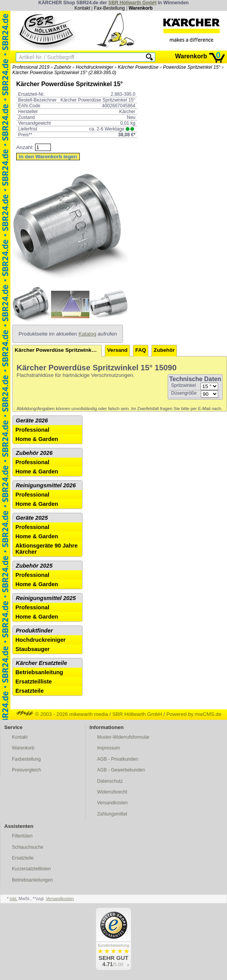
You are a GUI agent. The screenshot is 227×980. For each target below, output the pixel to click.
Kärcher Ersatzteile (41, 663)
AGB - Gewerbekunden (121, 770)
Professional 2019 (31, 67)
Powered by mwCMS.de (194, 714)
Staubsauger (33, 649)
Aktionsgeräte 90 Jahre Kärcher (46, 549)
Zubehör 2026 (34, 453)
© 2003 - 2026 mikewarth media (62, 714)
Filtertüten (22, 836)
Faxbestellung (26, 759)
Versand (117, 350)
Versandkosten (112, 803)
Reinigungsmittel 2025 (46, 598)
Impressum (108, 748)
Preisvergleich (26, 770)
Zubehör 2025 (34, 566)
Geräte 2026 (32, 420)
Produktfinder (34, 631)
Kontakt (82, 8)
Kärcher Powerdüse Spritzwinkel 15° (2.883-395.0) (64, 73)
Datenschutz (110, 781)
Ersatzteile (29, 691)
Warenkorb (141, 8)
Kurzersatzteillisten (31, 869)
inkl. (13, 899)
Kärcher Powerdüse (138, 67)
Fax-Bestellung (109, 8)
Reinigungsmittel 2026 (46, 485)
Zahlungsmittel (112, 814)
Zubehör (63, 67)
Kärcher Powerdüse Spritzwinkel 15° (58, 350)
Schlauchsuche (28, 847)
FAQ (141, 350)
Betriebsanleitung (39, 672)
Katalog (87, 334)
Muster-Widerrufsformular (123, 737)
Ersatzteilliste (34, 682)
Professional (32, 430)
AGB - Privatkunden (118, 759)
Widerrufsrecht (112, 792)
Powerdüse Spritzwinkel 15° (192, 67)
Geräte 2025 (32, 518)
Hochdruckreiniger (95, 67)
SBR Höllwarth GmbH (132, 3)
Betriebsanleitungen (32, 880)
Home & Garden (37, 439)
